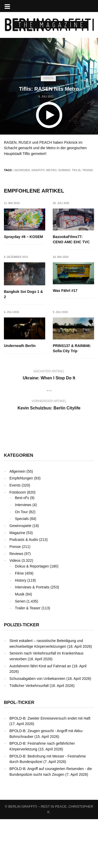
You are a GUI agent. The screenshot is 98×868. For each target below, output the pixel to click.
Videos (48, 78)
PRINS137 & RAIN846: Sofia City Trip (23, 397)
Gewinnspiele (20, 575)
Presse (15, 595)
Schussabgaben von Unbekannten (37, 727)
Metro (51, 170)
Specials (22, 568)
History (21, 629)
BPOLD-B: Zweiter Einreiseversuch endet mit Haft (50, 767)
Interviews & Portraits (32, 636)
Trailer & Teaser (28, 657)
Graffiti (38, 170)
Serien (20, 650)
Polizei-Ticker (22, 674)
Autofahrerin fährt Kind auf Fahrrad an (40, 715)
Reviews (16, 603)
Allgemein (17, 520)
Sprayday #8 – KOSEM (23, 237)
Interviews (23, 554)
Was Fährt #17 (16, 346)
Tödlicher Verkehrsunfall (29, 734)
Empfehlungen (21, 527)
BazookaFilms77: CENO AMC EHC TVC (71, 239)
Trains (88, 170)
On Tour (21, 561)
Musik (20, 643)
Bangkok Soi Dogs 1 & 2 (23, 294)
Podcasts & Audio (24, 588)
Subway (64, 170)
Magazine (17, 582)
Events (15, 534)
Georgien (22, 170)
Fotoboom (18, 541)
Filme (19, 622)
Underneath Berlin (69, 346)
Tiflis (76, 170)
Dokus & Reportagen (32, 615)
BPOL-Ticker (19, 751)
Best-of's (22, 547)
